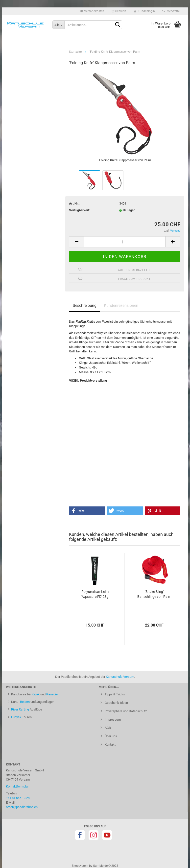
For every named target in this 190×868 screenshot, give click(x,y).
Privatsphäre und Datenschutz (125, 711)
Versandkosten (92, 11)
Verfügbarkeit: (79, 210)
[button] (87, 511)
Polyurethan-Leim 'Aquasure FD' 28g (95, 594)
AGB (107, 728)
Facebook (80, 835)
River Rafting (20, 709)
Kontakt (110, 745)
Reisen (25, 702)
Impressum (112, 720)
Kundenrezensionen (121, 305)
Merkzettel (171, 11)
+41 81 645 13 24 (18, 798)
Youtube (107, 835)
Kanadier (52, 694)
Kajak (36, 694)
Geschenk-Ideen (116, 703)
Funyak (16, 717)
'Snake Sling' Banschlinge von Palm (154, 594)
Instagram (94, 835)
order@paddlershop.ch (22, 807)
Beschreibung (85, 305)
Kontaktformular (17, 786)
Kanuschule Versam (120, 677)
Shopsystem (80, 866)
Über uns (110, 736)
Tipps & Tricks (114, 694)
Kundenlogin (144, 11)
